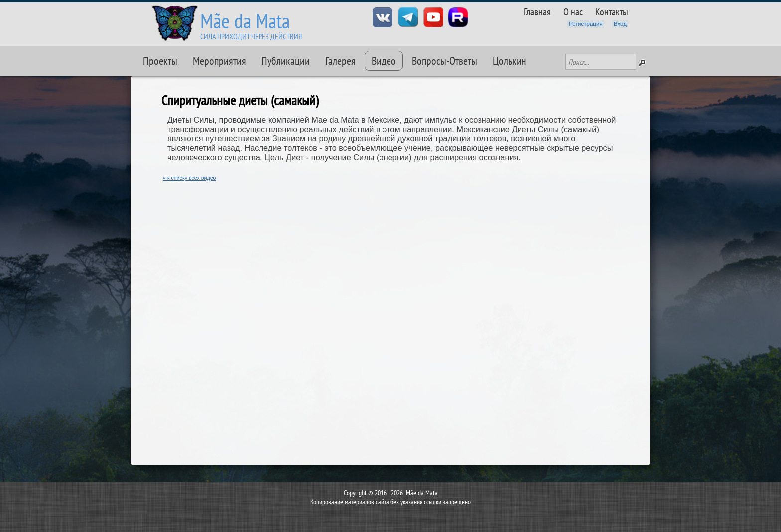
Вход (620, 24)
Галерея (340, 61)
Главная (537, 12)
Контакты (612, 12)
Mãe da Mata (245, 21)
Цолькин (510, 61)
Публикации (286, 61)
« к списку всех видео (190, 178)
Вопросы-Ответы (445, 61)
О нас (573, 12)
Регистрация (586, 24)
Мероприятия (219, 61)
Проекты (160, 61)
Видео (384, 61)
